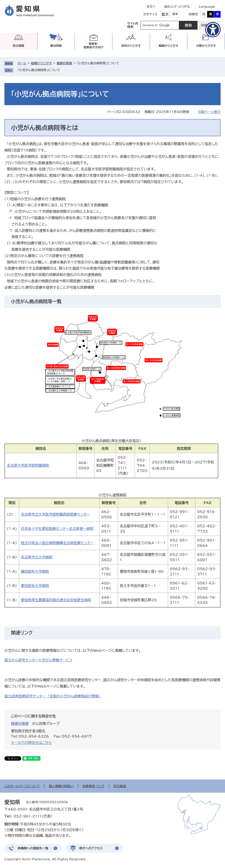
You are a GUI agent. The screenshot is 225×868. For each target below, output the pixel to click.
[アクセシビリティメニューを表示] (213, 30)
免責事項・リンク (93, 786)
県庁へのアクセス (91, 848)
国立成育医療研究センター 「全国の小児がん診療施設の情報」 (52, 696)
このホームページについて (22, 786)
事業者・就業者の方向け (93, 46)
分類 (206, 46)
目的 (131, 46)
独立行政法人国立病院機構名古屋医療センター (57, 543)
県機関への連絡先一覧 (33, 848)
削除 (63, 70)
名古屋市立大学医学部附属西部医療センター (55, 514)
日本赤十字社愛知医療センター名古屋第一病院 (57, 529)
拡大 (165, 14)
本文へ (151, 7)
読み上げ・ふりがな (177, 7)
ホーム (22, 63)
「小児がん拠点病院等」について (39, 70)
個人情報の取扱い (61, 786)
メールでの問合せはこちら (31, 743)
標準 (175, 14)
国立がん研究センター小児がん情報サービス (38, 660)
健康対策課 (64, 63)
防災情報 (18, 46)
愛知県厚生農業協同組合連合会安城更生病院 (56, 600)
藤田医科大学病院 (35, 571)
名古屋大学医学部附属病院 (28, 465)
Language (207, 7)
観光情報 (56, 46)
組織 (169, 46)
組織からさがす (42, 63)
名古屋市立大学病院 (37, 557)
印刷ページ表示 (209, 112)
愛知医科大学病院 (35, 586)
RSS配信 (120, 786)
